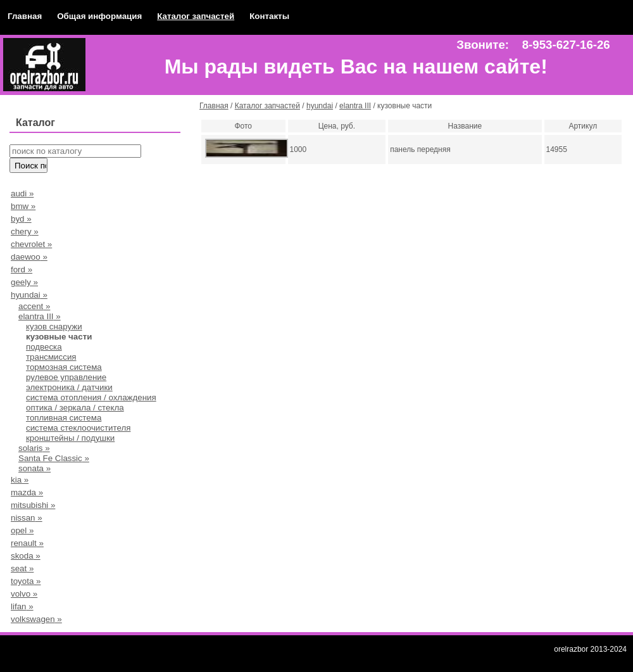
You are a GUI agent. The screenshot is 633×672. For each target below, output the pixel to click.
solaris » (34, 448)
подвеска (44, 347)
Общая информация (99, 16)
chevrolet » (31, 244)
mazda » (27, 492)
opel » (22, 530)
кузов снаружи (54, 326)
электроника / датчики (69, 387)
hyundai (320, 106)
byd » (21, 219)
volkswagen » (36, 619)
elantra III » (40, 316)
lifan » (22, 606)
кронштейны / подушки (70, 438)
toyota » (26, 581)
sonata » (34, 468)
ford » (22, 269)
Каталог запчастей (196, 16)
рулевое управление (66, 377)
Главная (25, 16)
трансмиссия (51, 357)
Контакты (269, 16)
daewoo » (29, 257)
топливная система (64, 418)
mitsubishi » (33, 505)
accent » (34, 306)
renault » (27, 543)
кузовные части (59, 337)
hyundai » (29, 295)
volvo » (24, 594)
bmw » (23, 206)
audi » (22, 193)
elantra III (355, 106)
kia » (20, 480)
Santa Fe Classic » (54, 458)
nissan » (27, 518)
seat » (22, 568)
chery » (25, 231)
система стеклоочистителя (78, 428)
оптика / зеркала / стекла (75, 408)
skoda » (26, 556)
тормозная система (64, 367)
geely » (24, 282)
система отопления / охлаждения (91, 397)
